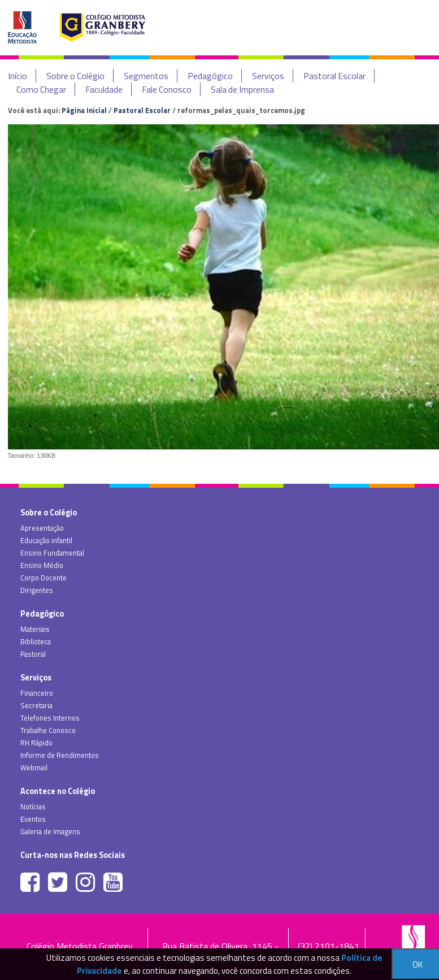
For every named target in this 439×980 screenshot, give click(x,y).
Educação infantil (46, 540)
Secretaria (36, 705)
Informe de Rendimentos (60, 755)
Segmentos (146, 76)
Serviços (268, 76)
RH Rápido (36, 743)
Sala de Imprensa (242, 89)
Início (18, 76)
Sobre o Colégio (75, 76)
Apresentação (42, 528)
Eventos (33, 819)
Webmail (34, 767)
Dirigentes (37, 590)
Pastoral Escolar (334, 76)
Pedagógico (210, 76)
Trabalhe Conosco (48, 730)
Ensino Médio (42, 565)
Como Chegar (41, 89)
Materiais (35, 629)
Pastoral (33, 654)
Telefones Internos (50, 718)
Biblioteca (36, 641)
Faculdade (104, 89)
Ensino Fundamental (52, 553)
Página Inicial (84, 110)
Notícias (33, 806)
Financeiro (37, 693)
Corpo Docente (44, 578)
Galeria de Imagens (50, 831)
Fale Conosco (167, 89)
